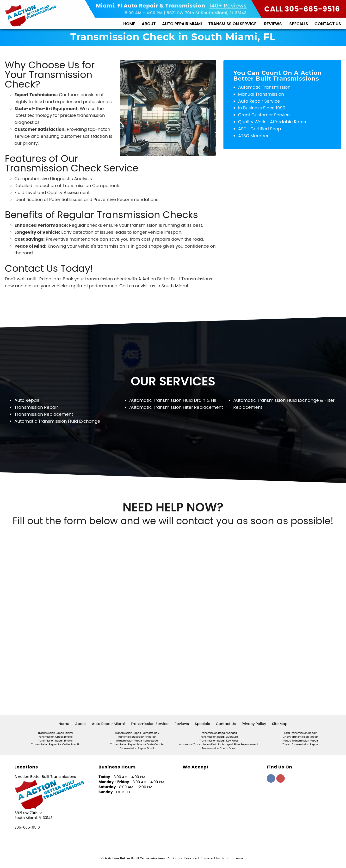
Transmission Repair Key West (219, 741)
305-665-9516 (27, 827)
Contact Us (328, 24)
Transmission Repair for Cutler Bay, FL (55, 745)
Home (129, 24)
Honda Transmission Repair (300, 741)
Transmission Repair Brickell (55, 741)
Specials (299, 24)
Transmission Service (232, 24)
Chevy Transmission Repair (300, 737)
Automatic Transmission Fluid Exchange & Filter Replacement (219, 745)
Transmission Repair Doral (137, 748)
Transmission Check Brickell (55, 737)
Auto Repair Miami (182, 24)
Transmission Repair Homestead (137, 741)
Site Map (280, 724)
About (149, 24)
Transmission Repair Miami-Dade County (137, 745)
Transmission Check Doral (219, 748)
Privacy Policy (254, 724)
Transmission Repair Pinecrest (137, 737)
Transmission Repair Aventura (219, 737)
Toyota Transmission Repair (300, 745)
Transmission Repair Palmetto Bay (137, 733)
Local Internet (233, 858)
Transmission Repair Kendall (219, 733)
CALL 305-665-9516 (302, 9)
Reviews (273, 24)
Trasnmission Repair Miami (55, 733)
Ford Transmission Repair (300, 733)
